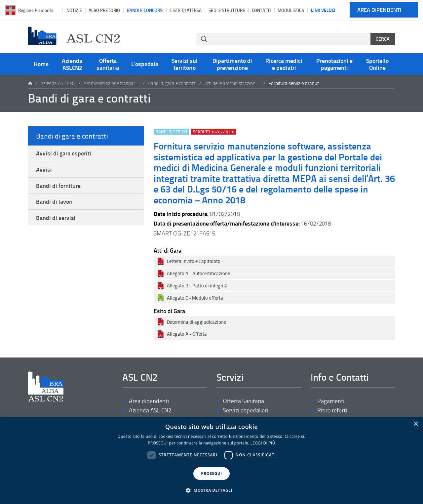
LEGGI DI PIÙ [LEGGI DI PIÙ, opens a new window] (263, 443)
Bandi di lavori (54, 201)
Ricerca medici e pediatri (284, 64)
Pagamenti (331, 401)
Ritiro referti (332, 410)
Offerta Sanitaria (244, 401)
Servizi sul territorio (185, 64)
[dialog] (211, 461)
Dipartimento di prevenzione (232, 64)
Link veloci (323, 10)
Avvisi (44, 169)
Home (41, 64)
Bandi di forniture (58, 186)
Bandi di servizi (56, 218)
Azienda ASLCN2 (72, 64)
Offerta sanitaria (108, 64)
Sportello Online (377, 64)
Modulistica (291, 10)
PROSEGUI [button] (211, 473)
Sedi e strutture (227, 10)
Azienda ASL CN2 (58, 83)
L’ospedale (145, 64)
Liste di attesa (186, 10)
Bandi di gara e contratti (172, 83)
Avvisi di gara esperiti (64, 153)
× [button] (416, 424)
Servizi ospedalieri (246, 410)
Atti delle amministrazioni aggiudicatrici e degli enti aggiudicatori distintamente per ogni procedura (232, 83)
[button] (211, 490)
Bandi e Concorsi (145, 10)
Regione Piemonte (36, 10)
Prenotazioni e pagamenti (334, 64)
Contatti (261, 10)
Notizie (74, 10)
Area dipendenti (379, 10)
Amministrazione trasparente (112, 83)
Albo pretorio (104, 10)
